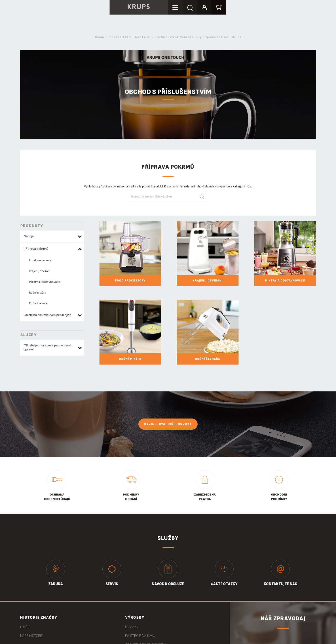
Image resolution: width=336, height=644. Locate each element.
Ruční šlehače (38, 303)
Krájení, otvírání (40, 271)
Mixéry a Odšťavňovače (44, 282)
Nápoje (29, 236)
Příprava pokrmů (36, 249)
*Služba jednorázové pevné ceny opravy (47, 347)
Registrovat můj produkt (168, 424)
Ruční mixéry (38, 293)
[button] (204, 7)
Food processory (40, 260)
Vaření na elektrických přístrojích (47, 315)
